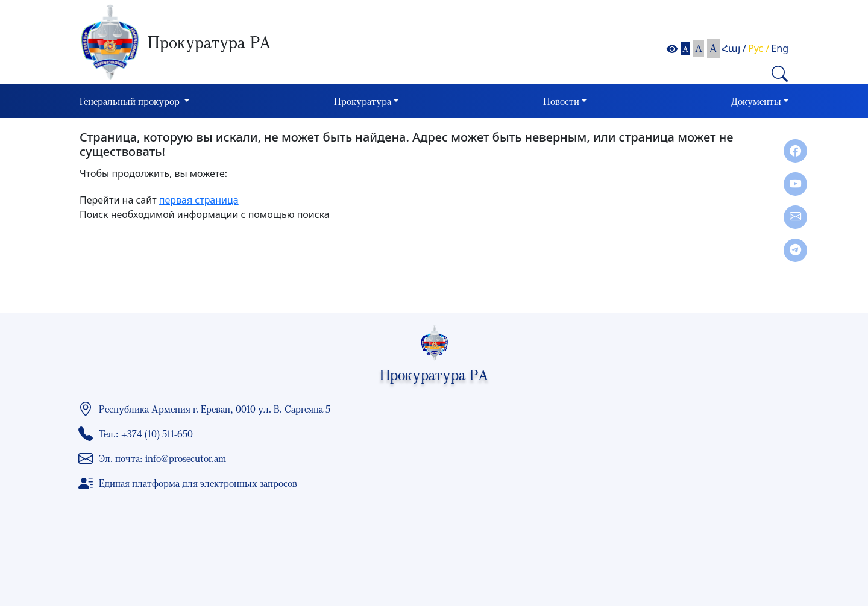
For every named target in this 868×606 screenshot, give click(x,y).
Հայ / (734, 48)
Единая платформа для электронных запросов (198, 483)
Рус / (759, 48)
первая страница (199, 200)
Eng (780, 48)
